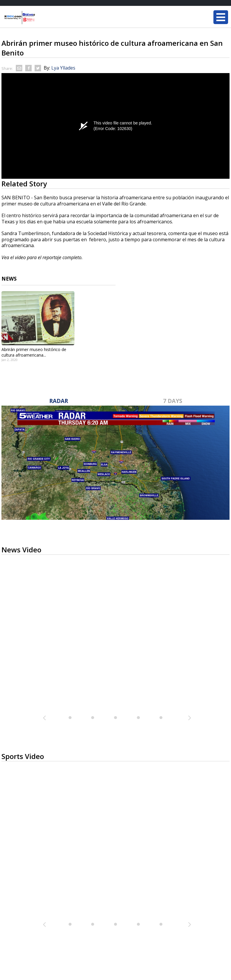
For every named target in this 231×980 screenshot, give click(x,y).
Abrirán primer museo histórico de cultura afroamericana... (34, 352)
